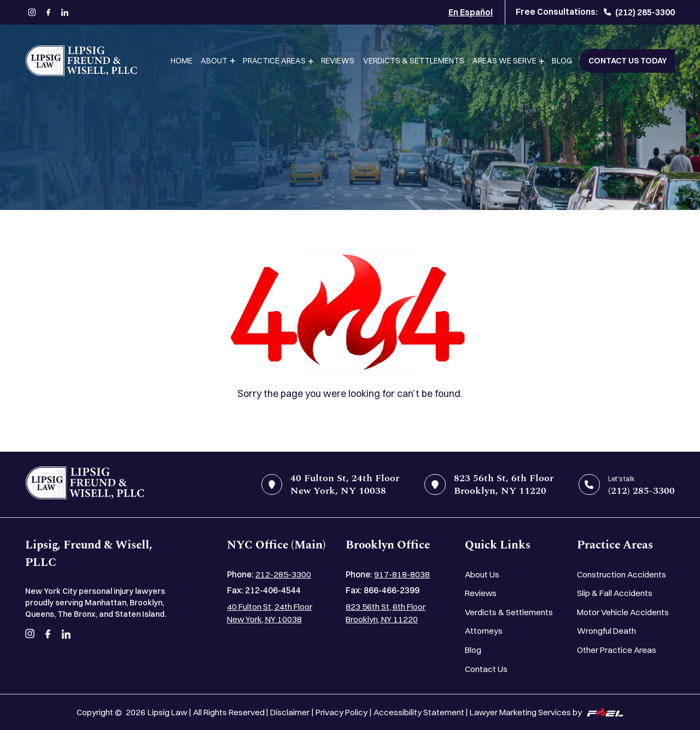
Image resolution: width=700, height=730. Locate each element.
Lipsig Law (167, 712)
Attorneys (484, 631)
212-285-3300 (283, 574)
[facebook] (49, 12)
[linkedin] (65, 12)
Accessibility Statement (419, 712)
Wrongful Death (606, 631)
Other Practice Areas (617, 650)
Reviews (338, 61)
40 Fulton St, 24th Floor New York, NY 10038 (270, 613)
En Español (471, 12)
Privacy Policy (342, 712)
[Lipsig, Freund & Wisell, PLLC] (81, 61)
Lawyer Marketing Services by (547, 712)
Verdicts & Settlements (414, 61)
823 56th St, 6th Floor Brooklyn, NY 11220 (386, 613)
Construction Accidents (622, 574)
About (214, 61)
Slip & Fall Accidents (615, 593)
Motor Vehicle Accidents (623, 612)
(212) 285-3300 (639, 12)
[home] (85, 485)
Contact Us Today (628, 61)
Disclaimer (290, 712)
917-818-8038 (402, 574)
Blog (562, 61)
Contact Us (486, 669)
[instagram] (32, 12)
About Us (482, 574)
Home (182, 61)
